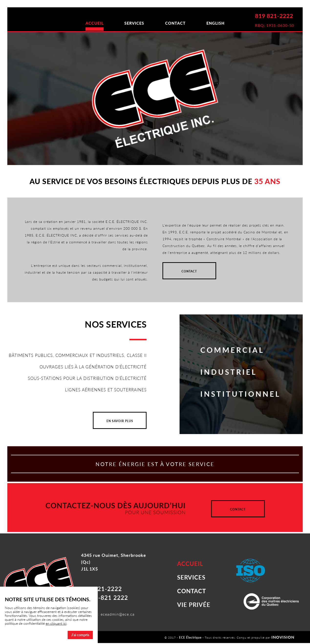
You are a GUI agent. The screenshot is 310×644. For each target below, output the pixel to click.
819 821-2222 (274, 17)
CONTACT (178, 23)
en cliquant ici (56, 623)
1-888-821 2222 (105, 598)
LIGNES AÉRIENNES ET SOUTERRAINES (104, 393)
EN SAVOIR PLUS (120, 425)
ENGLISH (224, 23)
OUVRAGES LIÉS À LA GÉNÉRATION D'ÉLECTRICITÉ (90, 370)
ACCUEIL (86, 23)
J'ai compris (80, 635)
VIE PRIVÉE (194, 606)
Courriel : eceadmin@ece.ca (108, 615)
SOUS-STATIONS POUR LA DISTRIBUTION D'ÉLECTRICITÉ (83, 382)
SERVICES (132, 23)
